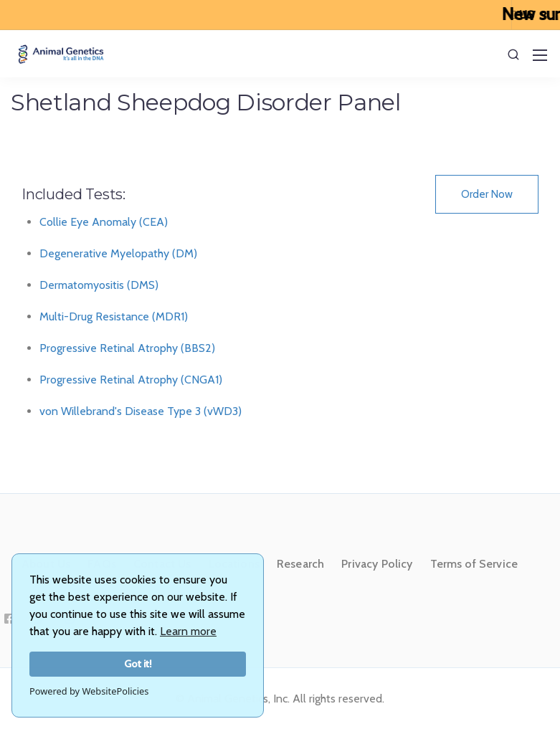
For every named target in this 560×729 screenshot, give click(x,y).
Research (300, 564)
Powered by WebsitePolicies (89, 691)
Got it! (138, 664)
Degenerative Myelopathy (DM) (118, 253)
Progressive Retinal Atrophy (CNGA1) (131, 380)
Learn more (188, 631)
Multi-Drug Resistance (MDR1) (114, 316)
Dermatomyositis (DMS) (99, 285)
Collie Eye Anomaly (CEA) (104, 222)
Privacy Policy (377, 564)
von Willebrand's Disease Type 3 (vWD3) (141, 411)
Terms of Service (474, 564)
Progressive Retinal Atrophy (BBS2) (127, 348)
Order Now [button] (487, 194)
